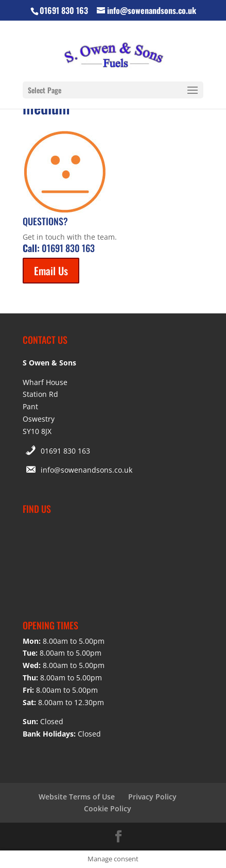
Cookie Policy (108, 808)
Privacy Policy (152, 797)
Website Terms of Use (77, 797)
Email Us (51, 271)
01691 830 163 (65, 451)
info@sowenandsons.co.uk (86, 470)
